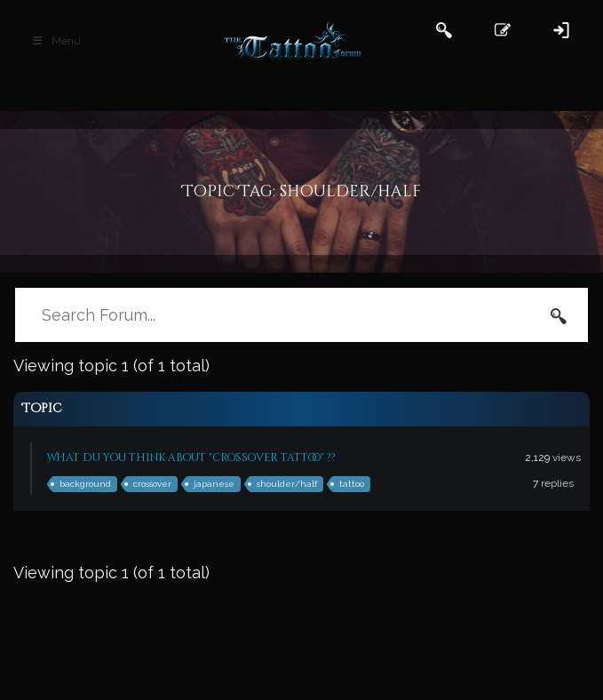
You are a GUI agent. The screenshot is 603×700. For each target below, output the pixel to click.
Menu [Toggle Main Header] (56, 41)
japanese (214, 484)
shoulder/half (287, 484)
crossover (152, 484)
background (85, 484)
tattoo (352, 484)
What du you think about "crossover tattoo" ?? (191, 457)
